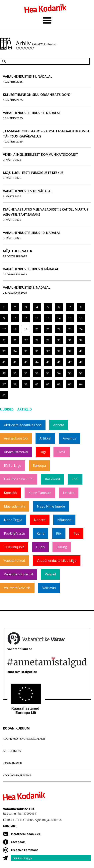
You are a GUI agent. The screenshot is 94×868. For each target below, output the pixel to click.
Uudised (7, 409)
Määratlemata (15, 506)
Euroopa (39, 466)
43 (26, 362)
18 (15, 329)
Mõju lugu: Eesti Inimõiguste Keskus (33, 173)
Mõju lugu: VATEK (18, 251)
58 (15, 384)
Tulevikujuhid (14, 547)
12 (37, 318)
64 (81, 384)
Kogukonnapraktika (17, 775)
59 (26, 384)
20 (37, 329)
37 (48, 351)
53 (48, 373)
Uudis (40, 547)
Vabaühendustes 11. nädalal (28, 76)
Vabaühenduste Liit (19, 574)
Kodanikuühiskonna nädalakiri (24, 739)
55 (70, 373)
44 (37, 362)
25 (4, 340)
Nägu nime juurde (51, 506)
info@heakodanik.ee (26, 834)
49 (4, 373)
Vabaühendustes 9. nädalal (27, 287)
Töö (76, 533)
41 (4, 362)
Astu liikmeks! (12, 751)
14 (59, 318)
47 (70, 362)
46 (59, 362)
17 (4, 329)
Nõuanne (64, 520)
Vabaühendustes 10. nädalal (28, 191)
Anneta (59, 425)
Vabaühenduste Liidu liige (57, 561)
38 (59, 351)
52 (37, 373)
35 (26, 351)
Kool (75, 479)
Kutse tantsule (40, 493)
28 (37, 340)
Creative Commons (25, 850)
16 (81, 318)
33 (4, 351)
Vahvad (50, 574)
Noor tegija (13, 520)
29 (48, 340)
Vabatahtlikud (14, 561)
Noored (40, 520)
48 (81, 362)
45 (48, 362)
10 (15, 318)
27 (26, 340)
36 (37, 351)
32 (81, 340)
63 (70, 384)
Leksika (69, 493)
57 (4, 384)
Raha (41, 533)
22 (59, 329)
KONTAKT (10, 826)
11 (26, 318)
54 (59, 373)
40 (81, 351)
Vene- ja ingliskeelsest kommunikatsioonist (41, 155)
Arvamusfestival (16, 452)
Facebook (18, 842)
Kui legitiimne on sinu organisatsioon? (37, 95)
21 (48, 329)
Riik (59, 533)
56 (81, 373)
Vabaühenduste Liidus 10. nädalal (32, 233)
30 (59, 340)
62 (59, 384)
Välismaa (49, 588)
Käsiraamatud (12, 763)
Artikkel (45, 438)
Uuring (62, 547)
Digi (43, 452)
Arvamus (69, 438)
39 (70, 351)
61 (48, 384)
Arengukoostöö (16, 438)
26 (15, 340)
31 (70, 340)
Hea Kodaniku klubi (19, 479)
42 (15, 362)
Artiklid (25, 409)
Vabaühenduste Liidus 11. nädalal (32, 113)
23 (70, 329)
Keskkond (52, 479)
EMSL (62, 452)
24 (81, 329)
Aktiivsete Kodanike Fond (23, 425)
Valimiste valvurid (17, 588)
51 (26, 373)
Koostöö (10, 493)
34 (15, 351)
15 (70, 318)
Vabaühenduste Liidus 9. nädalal (31, 269)
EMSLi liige (13, 466)
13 (48, 318)
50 (15, 373)
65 (4, 395)
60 (37, 384)
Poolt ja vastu (14, 533)
